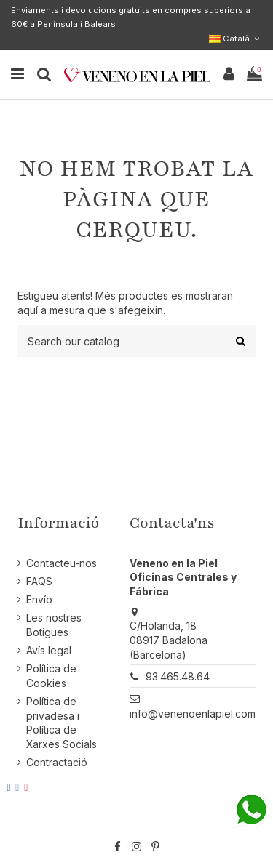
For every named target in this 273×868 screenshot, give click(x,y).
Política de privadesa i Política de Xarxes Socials (62, 723)
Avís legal (49, 650)
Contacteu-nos (62, 563)
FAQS (39, 581)
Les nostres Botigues (54, 625)
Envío (39, 599)
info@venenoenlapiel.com (193, 714)
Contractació (57, 762)
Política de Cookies (51, 676)
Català (236, 39)
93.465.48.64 (178, 676)
